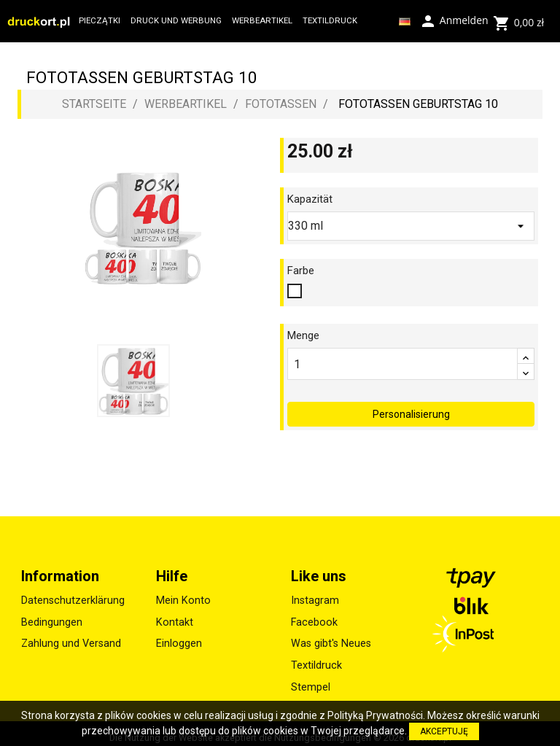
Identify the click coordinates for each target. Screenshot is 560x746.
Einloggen (179, 636)
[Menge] (402, 364)
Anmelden (454, 20)
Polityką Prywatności (375, 715)
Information (60, 569)
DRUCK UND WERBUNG (176, 20)
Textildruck (316, 658)
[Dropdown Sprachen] (405, 21)
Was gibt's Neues (331, 636)
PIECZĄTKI (100, 20)
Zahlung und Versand (71, 636)
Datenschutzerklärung (73, 593)
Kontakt (175, 615)
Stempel (311, 680)
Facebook (314, 615)
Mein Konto (183, 593)
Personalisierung (411, 407)
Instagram (315, 593)
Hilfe (172, 569)
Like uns (319, 569)
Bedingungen (52, 615)
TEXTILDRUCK (330, 20)
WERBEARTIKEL (262, 20)
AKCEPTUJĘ (444, 731)
